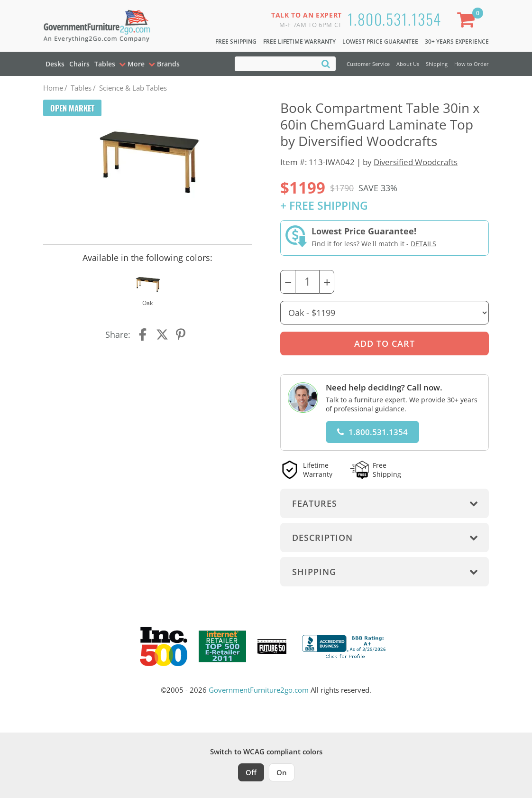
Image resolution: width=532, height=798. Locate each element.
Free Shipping (236, 42)
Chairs (79, 64)
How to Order (472, 64)
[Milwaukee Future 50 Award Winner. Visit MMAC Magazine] (272, 647)
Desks (55, 64)
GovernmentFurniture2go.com (259, 690)
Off (251, 772)
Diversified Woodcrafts (416, 162)
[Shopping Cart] (468, 22)
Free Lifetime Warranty (299, 42)
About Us (408, 64)
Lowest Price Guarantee (380, 42)
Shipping (437, 64)
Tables (105, 64)
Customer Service (368, 64)
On (282, 772)
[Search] (326, 63)
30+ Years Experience (457, 42)
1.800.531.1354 (394, 19)
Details (423, 244)
